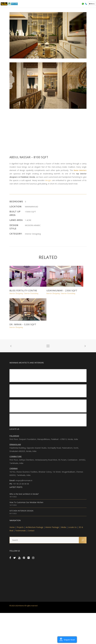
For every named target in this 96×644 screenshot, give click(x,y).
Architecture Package (34, 527)
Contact (31, 531)
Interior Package (52, 527)
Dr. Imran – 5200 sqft (23, 324)
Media (64, 527)
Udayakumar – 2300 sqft (62, 290)
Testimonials (20, 531)
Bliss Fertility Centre (23, 290)
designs (48, 180)
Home (12, 527)
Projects (20, 527)
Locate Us (72, 527)
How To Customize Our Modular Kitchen (26, 502)
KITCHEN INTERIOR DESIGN (21, 511)
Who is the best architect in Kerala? (24, 494)
